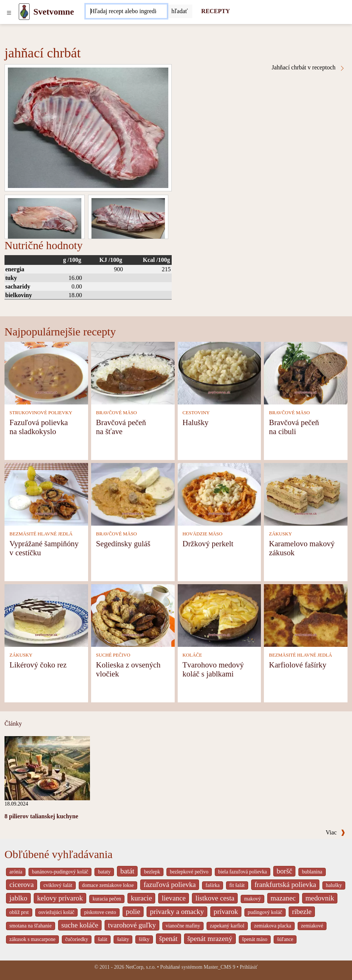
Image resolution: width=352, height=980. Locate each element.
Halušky (195, 422)
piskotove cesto (100, 912)
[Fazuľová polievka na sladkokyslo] (46, 372)
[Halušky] (219, 372)
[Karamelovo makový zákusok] (306, 494)
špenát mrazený (210, 939)
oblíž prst (19, 912)
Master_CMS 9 (219, 967)
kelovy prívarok (60, 898)
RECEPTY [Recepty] (216, 11)
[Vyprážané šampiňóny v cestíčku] (46, 494)
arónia (16, 872)
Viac (336, 832)
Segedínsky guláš (123, 543)
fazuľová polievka (170, 885)
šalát (103, 939)
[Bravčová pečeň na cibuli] (306, 372)
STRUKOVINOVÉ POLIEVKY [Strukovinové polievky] (41, 413)
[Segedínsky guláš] (133, 494)
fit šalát (237, 885)
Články (13, 724)
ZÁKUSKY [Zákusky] (281, 534)
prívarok (226, 912)
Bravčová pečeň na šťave (121, 427)
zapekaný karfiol (227, 926)
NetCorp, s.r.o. (141, 967)
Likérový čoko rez (38, 665)
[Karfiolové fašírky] (306, 615)
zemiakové (312, 926)
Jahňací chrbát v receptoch (309, 68)
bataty (104, 872)
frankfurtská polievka (285, 885)
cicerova (22, 885)
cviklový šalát (58, 885)
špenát (169, 939)
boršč (285, 871)
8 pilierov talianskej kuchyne (41, 816)
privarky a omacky (177, 912)
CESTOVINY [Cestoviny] (196, 413)
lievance (174, 898)
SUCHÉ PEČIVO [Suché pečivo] (113, 655)
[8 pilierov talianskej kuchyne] (47, 767)
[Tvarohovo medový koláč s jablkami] (219, 615)
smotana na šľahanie (31, 926)
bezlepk (152, 872)
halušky (334, 885)
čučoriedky (77, 939)
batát (127, 871)
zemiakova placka (273, 926)
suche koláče (80, 925)
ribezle (302, 912)
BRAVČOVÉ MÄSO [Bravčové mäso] (116, 413)
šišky (144, 939)
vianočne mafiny (183, 926)
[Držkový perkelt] (219, 494)
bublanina (312, 872)
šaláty (123, 939)
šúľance (285, 939)
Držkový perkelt (208, 543)
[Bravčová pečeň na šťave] (133, 372)
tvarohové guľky (132, 925)
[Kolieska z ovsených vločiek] (133, 615)
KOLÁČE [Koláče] (192, 655)
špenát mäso (255, 939)
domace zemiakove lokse (108, 885)
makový (252, 899)
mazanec (283, 898)
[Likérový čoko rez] (46, 615)
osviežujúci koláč (57, 912)
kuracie (141, 898)
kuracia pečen (107, 899)
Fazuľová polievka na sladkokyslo (39, 427)
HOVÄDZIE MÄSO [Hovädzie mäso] (202, 534)
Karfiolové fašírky (298, 665)
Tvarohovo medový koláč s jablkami (213, 669)
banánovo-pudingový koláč (60, 872)
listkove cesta (215, 898)
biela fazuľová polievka (243, 872)
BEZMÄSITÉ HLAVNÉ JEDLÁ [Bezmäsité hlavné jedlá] (41, 534)
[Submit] (180, 11)
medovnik (320, 898)
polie (133, 912)
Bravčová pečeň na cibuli (294, 427)
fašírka (212, 885)
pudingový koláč (265, 912)
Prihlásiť (249, 967)
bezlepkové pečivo (189, 872)
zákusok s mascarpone (32, 939)
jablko (18, 898)
